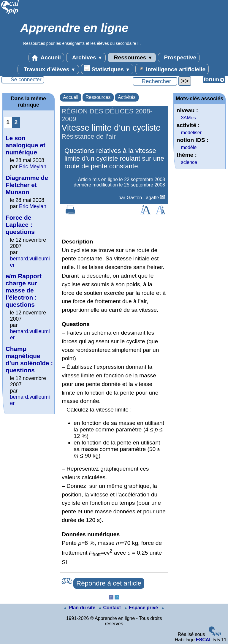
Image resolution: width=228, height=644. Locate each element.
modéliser (191, 133)
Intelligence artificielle (172, 69)
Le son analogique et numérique (26, 145)
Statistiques (107, 69)
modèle (189, 147)
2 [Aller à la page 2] (16, 122)
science (189, 162)
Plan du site (80, 608)
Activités (127, 97)
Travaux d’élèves (48, 69)
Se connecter (26, 80)
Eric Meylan (33, 167)
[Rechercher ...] (155, 81)
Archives (86, 58)
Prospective (179, 58)
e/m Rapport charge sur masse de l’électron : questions (24, 290)
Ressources (132, 58)
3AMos (189, 118)
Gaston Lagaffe (143, 198)
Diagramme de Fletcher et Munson (27, 185)
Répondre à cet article (109, 583)
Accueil (46, 58)
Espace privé (142, 608)
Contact (111, 608)
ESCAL (204, 640)
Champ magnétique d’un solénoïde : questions (29, 359)
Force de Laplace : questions (20, 225)
